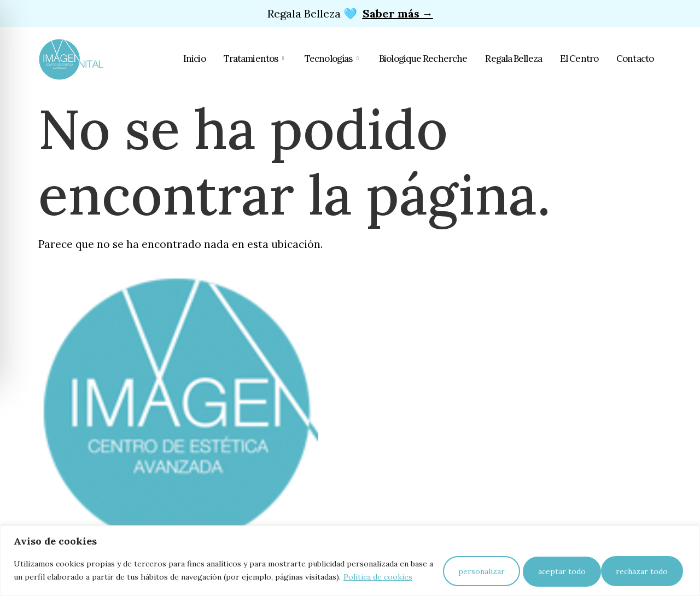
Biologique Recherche (428, 59)
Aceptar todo (646, 567)
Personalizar (471, 567)
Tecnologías (340, 59)
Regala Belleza (517, 59)
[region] (350, 557)
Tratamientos (264, 59)
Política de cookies (86, 580)
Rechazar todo (558, 567)
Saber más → (398, 13)
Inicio (205, 59)
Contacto (635, 59)
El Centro (581, 59)
